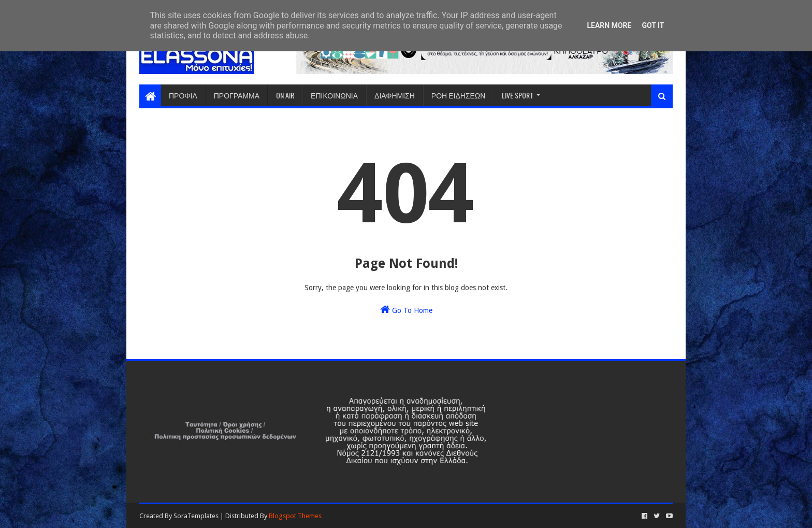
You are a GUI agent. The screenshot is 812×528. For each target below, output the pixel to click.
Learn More (609, 25)
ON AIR (285, 95)
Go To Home (406, 309)
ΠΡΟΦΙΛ (183, 95)
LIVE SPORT (518, 95)
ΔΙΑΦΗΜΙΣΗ (395, 95)
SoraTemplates (196, 516)
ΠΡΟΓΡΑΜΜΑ (237, 95)
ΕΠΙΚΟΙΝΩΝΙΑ (334, 95)
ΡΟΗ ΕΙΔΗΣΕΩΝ (459, 95)
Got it (653, 25)
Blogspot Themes (295, 516)
